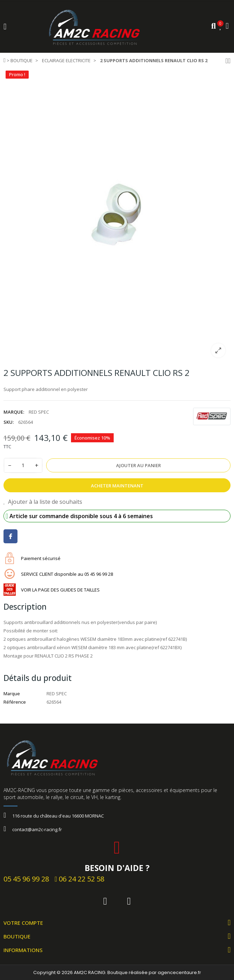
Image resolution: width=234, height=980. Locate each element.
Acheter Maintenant (117, 486)
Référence (15, 702)
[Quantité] (23, 465)
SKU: (9, 422)
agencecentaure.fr (179, 972)
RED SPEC (39, 412)
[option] (117, 216)
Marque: (14, 412)
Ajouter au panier (139, 465)
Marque (12, 694)
